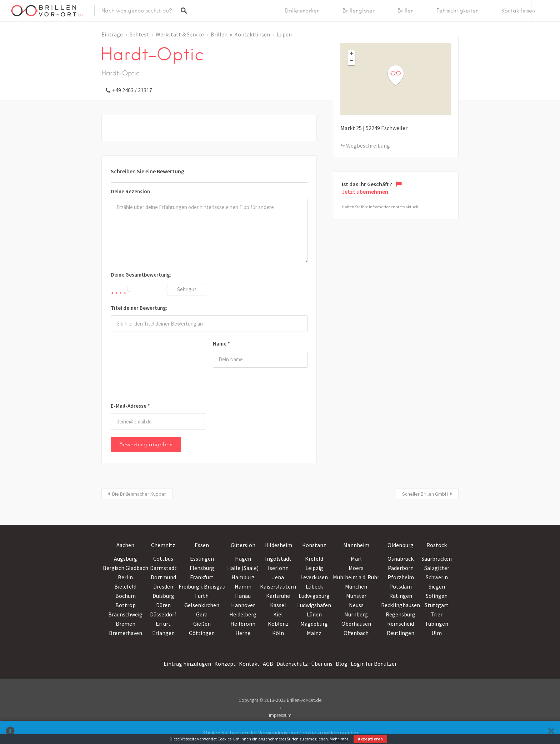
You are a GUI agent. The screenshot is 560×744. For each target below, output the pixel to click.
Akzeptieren (370, 739)
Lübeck (314, 586)
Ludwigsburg (314, 596)
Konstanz (314, 545)
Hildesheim (278, 545)
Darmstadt (163, 568)
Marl (356, 559)
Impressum (280, 715)
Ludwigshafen (314, 605)
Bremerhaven (126, 633)
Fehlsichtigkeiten (457, 11)
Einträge (112, 34)
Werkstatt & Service (180, 34)
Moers (356, 568)
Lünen (314, 614)
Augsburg (126, 559)
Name (221, 344)
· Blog (341, 664)
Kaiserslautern (278, 586)
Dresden (163, 586)
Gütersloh (243, 545)
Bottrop (126, 605)
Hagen (243, 559)
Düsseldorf (163, 614)
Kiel (278, 614)
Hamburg (243, 577)
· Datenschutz (291, 664)
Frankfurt (202, 577)
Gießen (202, 624)
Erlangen (163, 633)
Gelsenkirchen (202, 605)
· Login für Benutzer (373, 664)
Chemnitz (163, 545)
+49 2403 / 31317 (132, 90)
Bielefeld (125, 586)
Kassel (278, 605)
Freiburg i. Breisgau (202, 586)
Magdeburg (314, 624)
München (356, 586)
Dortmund (163, 577)
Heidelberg (243, 614)
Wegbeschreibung (368, 145)
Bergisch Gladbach (126, 568)
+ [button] (351, 54)
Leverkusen (314, 577)
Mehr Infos (339, 739)
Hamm (243, 586)
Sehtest (139, 34)
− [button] (351, 61)
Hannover (243, 605)
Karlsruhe (278, 596)
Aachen (125, 545)
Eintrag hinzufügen (187, 664)
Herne (243, 633)
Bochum (126, 596)
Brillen (406, 11)
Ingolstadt (278, 559)
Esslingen (202, 559)
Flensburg (202, 568)
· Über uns (321, 664)
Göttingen (202, 633)
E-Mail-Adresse (130, 406)
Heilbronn (243, 624)
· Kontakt (248, 664)
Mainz (314, 633)
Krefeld (314, 559)
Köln (278, 633)
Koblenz (278, 624)
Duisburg (163, 596)
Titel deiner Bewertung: (139, 308)
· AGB (267, 664)
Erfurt (163, 624)
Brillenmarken (302, 11)
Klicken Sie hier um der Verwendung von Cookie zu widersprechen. (281, 733)
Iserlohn (278, 568)
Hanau (243, 596)
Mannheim (356, 545)
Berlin (125, 577)
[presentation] (140, 368)
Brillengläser (359, 11)
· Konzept (224, 664)
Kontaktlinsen (518, 11)
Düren (163, 605)
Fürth (202, 596)
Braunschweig (125, 614)
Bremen (126, 624)
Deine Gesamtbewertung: (141, 275)
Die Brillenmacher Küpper (139, 494)
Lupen (284, 34)
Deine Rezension (130, 191)
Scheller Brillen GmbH (425, 494)
